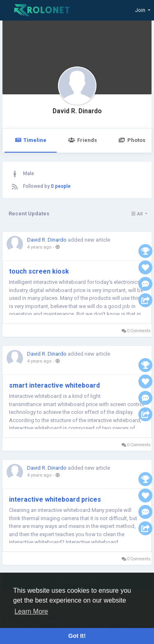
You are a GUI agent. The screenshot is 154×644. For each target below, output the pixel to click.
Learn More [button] (31, 611)
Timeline (31, 140)
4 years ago (39, 247)
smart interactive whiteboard (54, 385)
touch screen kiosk (40, 271)
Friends (82, 140)
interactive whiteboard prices (56, 499)
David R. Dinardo (77, 111)
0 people (61, 186)
